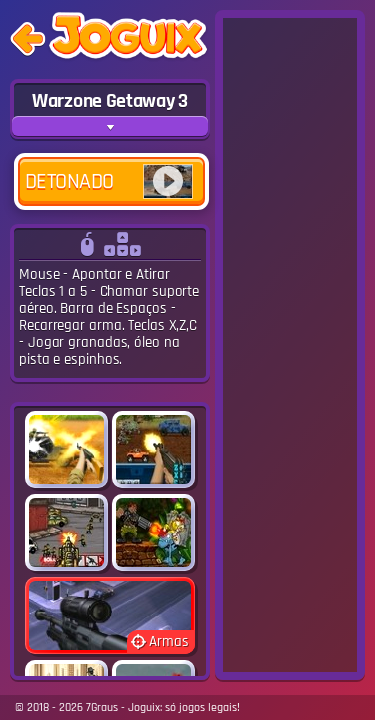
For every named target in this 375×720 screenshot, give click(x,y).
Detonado (109, 181)
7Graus (102, 707)
